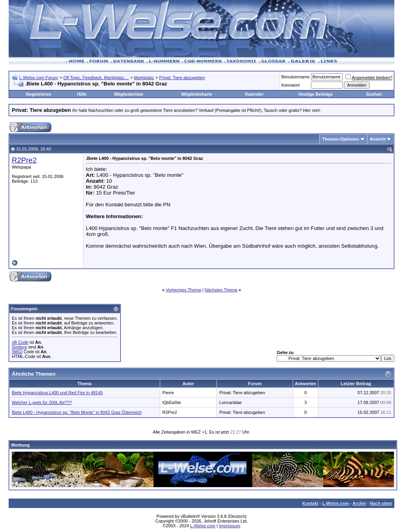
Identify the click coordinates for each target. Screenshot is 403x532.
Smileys (19, 347)
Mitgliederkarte (197, 94)
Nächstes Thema (221, 290)
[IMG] (17, 352)
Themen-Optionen (340, 139)
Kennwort (290, 85)
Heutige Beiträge (315, 94)
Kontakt (310, 503)
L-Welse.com (336, 503)
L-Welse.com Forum (39, 78)
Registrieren (39, 94)
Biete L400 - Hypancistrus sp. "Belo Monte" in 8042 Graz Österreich (77, 412)
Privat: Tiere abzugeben (182, 78)
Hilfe (82, 94)
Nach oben (381, 503)
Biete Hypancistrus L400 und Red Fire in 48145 (57, 393)
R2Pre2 (24, 160)
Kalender (254, 94)
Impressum (229, 526)
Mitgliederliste (129, 94)
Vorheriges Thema (183, 290)
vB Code (20, 342)
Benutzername (296, 77)
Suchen (374, 94)
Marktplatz (144, 78)
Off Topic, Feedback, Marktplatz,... (96, 78)
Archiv (359, 503)
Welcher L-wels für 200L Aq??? (42, 402)
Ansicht (378, 139)
